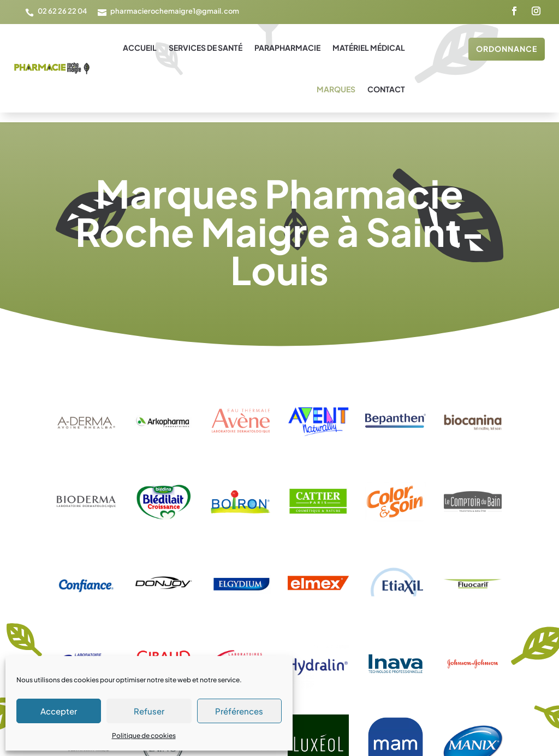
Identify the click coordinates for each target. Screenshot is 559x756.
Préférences (239, 711)
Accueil (140, 48)
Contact (386, 89)
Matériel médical (369, 48)
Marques (336, 89)
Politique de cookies (144, 736)
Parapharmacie (287, 48)
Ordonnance (507, 49)
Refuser (149, 711)
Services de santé (206, 48)
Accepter (59, 711)
